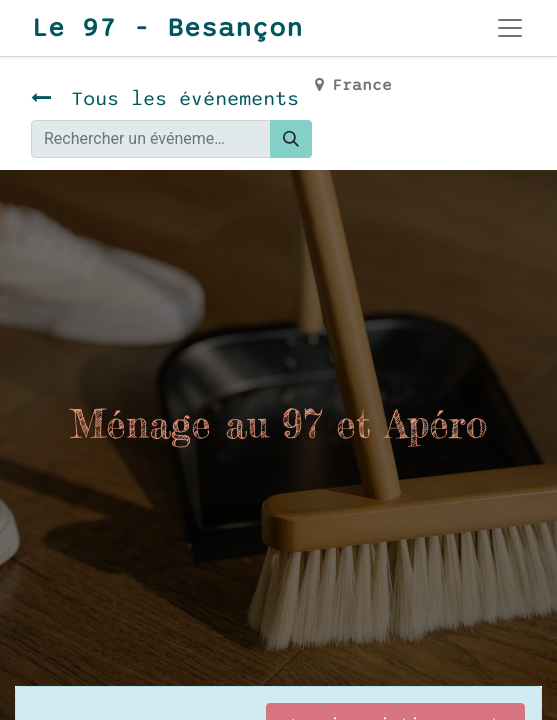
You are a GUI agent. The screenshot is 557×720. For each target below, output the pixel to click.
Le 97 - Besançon (167, 28)
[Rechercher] (291, 139)
